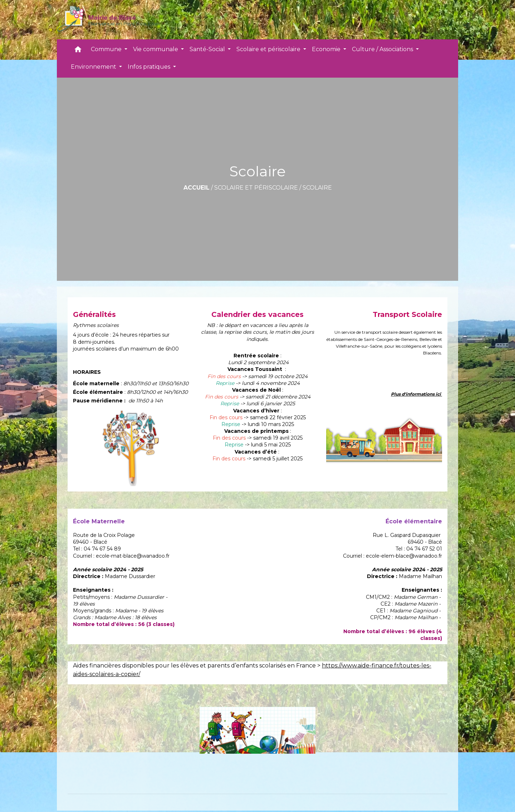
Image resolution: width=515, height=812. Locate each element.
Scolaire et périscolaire (256, 188)
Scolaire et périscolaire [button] (269, 49)
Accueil (197, 188)
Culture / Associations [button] (383, 49)
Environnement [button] (94, 67)
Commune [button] (107, 49)
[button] (78, 51)
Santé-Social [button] (208, 49)
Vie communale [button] (156, 49)
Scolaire (317, 188)
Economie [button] (327, 49)
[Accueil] (108, 20)
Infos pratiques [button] (150, 67)
